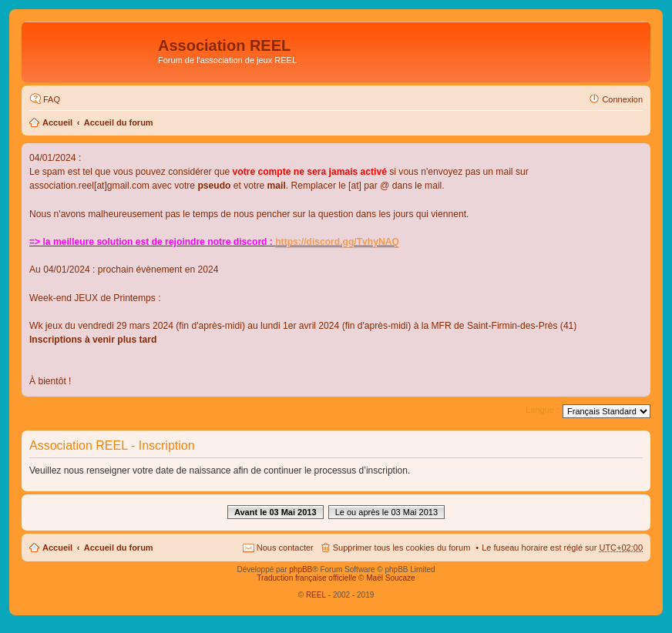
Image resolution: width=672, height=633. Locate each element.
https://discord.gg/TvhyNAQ (337, 242)
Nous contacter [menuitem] (285, 548)
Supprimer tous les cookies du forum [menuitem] (402, 548)
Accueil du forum (119, 122)
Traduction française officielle (306, 578)
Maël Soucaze (390, 578)
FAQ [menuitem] (52, 99)
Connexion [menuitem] (622, 99)
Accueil (57, 122)
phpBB (301, 569)
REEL (316, 595)
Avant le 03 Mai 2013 (276, 512)
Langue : (542, 410)
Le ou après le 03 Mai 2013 (386, 512)
